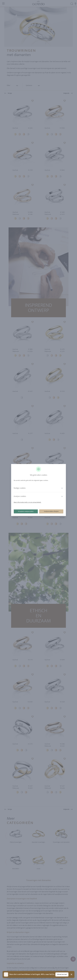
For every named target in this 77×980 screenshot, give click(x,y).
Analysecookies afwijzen (51, 511)
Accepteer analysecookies (26, 511)
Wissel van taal (62, 974)
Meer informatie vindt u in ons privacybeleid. (27, 502)
